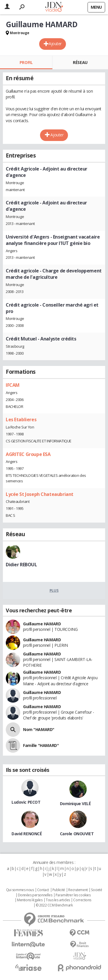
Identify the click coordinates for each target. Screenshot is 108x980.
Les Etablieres (21, 420)
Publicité (59, 890)
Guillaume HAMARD (42, 624)
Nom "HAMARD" (39, 729)
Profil (26, 62)
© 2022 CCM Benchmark (54, 905)
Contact (43, 890)
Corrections (82, 900)
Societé (96, 890)
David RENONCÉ (27, 834)
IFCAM (13, 385)
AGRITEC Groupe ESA (28, 454)
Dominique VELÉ (75, 804)
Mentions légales (30, 900)
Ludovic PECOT (26, 802)
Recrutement (78, 890)
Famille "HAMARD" (41, 745)
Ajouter (55, 44)
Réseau (80, 62)
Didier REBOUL (21, 565)
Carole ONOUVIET (77, 834)
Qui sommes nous (20, 890)
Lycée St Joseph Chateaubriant (40, 494)
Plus (54, 590)
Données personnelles (35, 895)
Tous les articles (58, 900)
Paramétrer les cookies (73, 895)
